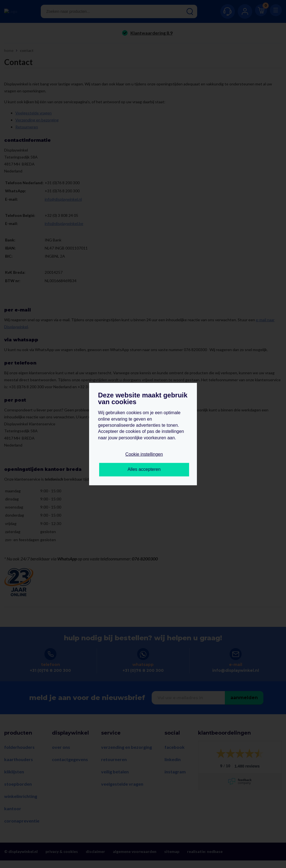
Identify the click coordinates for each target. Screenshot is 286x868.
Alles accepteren (144, 469)
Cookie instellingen (144, 454)
